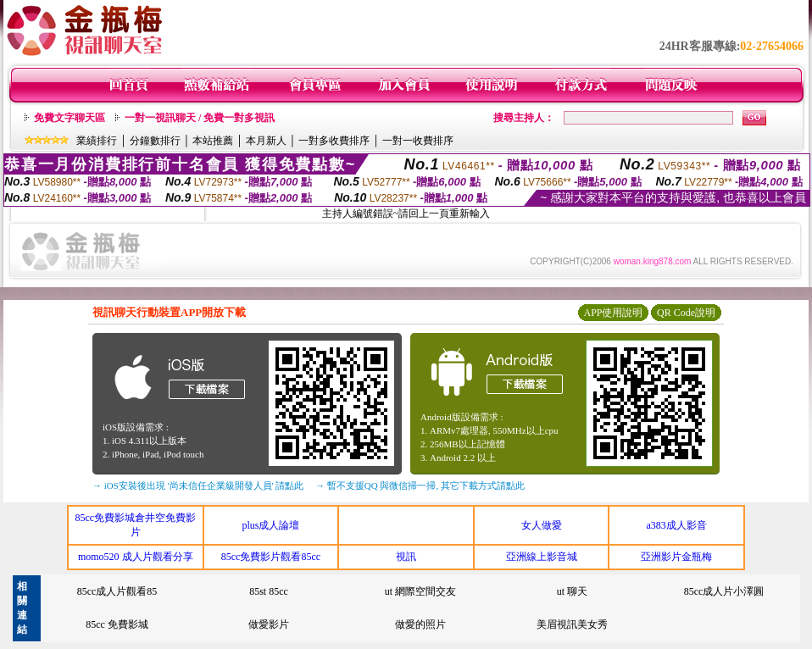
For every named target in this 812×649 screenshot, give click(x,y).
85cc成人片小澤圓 (724, 591)
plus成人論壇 (270, 525)
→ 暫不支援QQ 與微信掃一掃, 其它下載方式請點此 (420, 485)
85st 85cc (269, 591)
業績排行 (97, 141)
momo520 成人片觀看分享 (136, 557)
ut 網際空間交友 (420, 591)
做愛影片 (269, 624)
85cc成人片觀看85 (117, 591)
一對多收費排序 (334, 141)
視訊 (406, 557)
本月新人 (266, 141)
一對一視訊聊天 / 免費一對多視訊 (200, 118)
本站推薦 (213, 141)
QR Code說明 (686, 313)
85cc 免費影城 (117, 624)
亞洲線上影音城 (542, 557)
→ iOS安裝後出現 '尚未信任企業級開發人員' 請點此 (198, 485)
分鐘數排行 (155, 141)
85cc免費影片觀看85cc (271, 557)
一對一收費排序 (418, 141)
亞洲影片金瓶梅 (676, 557)
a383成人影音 (677, 525)
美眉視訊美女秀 (572, 624)
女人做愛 (542, 525)
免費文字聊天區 (70, 118)
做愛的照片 (420, 624)
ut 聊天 (572, 591)
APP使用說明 (613, 313)
